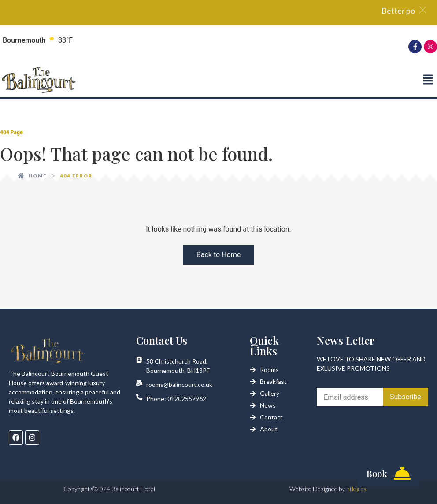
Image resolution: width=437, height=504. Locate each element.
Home (38, 176)
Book (377, 473)
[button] (428, 80)
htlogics (356, 489)
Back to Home (218, 255)
